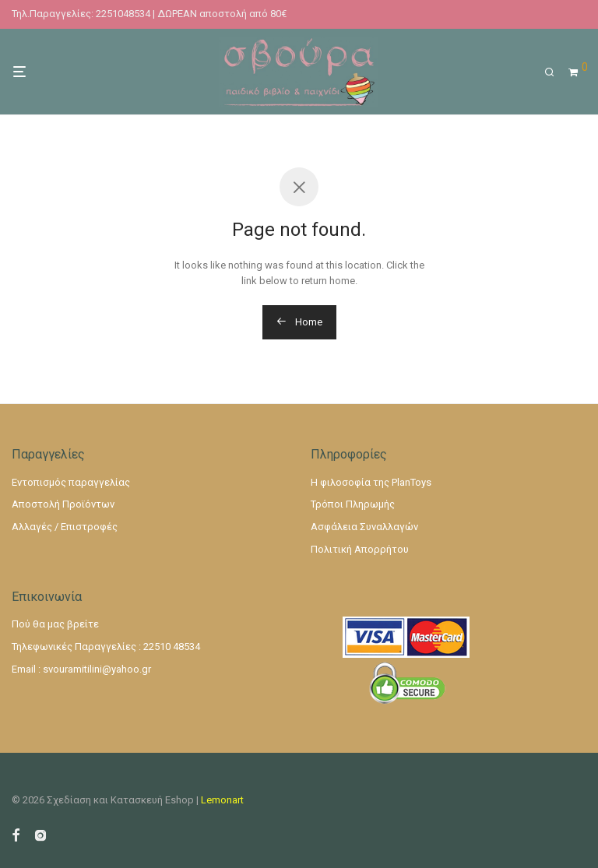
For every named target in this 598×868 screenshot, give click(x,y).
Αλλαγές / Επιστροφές (65, 527)
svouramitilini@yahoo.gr (97, 669)
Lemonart (222, 800)
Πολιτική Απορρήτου (360, 549)
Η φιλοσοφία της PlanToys (371, 482)
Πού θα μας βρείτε (55, 624)
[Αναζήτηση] (555, 72)
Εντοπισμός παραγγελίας (71, 482)
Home (299, 322)
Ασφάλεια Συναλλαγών (364, 527)
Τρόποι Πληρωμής (353, 504)
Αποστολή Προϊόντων (63, 504)
